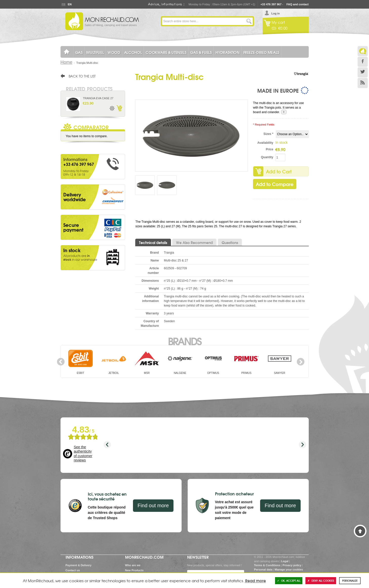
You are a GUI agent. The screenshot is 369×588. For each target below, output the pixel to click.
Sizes (268, 134)
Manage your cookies (289, 570)
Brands (184, 341)
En (70, 4)
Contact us (73, 570)
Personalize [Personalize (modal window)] (350, 581)
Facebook (363, 62)
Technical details (153, 242)
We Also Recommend (194, 242)
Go (249, 21)
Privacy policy (292, 565)
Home (66, 62)
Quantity (267, 157)
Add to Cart (279, 171)
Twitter (363, 72)
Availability (265, 143)
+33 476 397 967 (271, 4)
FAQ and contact (297, 4)
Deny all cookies (321, 581)
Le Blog (363, 51)
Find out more (153, 505)
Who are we (133, 565)
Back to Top (360, 531)
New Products (134, 570)
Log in (276, 13)
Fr (64, 4)
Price (270, 149)
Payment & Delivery (79, 565)
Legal (285, 561)
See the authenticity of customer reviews (83, 454)
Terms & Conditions (267, 565)
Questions (230, 242)
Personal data (263, 570)
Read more (256, 580)
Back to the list (82, 76)
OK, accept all (289, 581)
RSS (363, 83)
